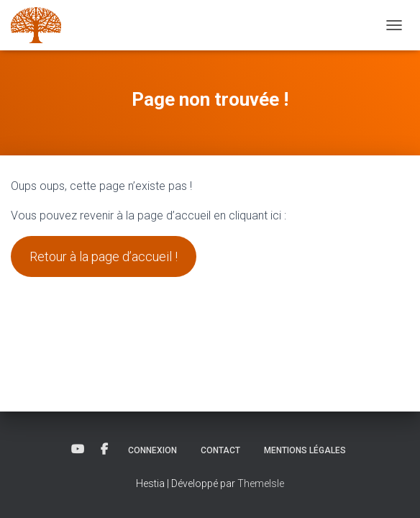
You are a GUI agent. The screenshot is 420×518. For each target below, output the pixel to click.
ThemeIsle (261, 483)
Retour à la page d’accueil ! (104, 256)
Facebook (104, 450)
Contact (220, 450)
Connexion (152, 450)
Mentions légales (305, 450)
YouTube (78, 450)
